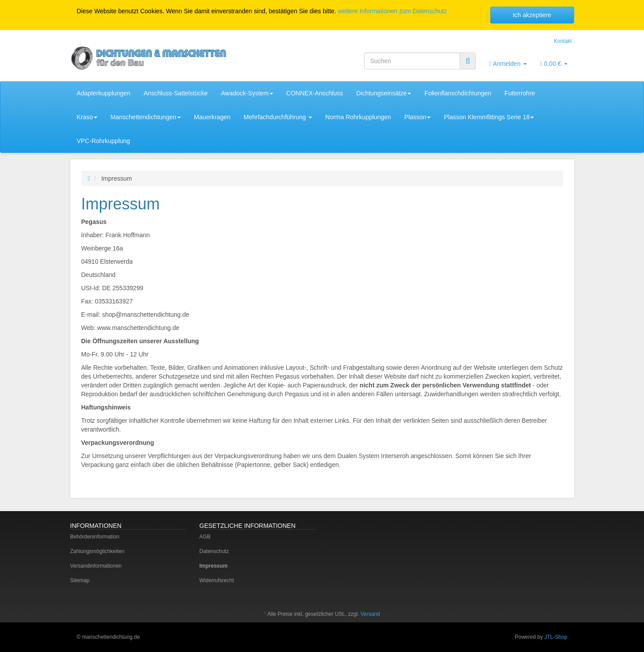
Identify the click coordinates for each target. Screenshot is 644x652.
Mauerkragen (212, 117)
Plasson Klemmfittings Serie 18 (489, 117)
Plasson (418, 117)
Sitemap (80, 580)
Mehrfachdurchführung (278, 117)
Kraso (87, 117)
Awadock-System (247, 93)
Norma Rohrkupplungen (358, 117)
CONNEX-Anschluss (315, 93)
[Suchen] (412, 61)
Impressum (213, 566)
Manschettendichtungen (146, 117)
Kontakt (563, 41)
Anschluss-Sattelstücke (176, 93)
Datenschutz (214, 551)
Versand (370, 614)
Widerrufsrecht (217, 580)
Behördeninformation (95, 537)
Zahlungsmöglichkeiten (97, 551)
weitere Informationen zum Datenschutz (392, 11)
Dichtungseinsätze (384, 93)
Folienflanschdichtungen (458, 93)
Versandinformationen (96, 566)
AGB (205, 537)
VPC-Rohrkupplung (104, 141)
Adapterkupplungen (104, 93)
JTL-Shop (556, 637)
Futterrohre (520, 93)
